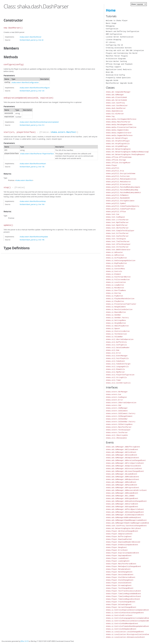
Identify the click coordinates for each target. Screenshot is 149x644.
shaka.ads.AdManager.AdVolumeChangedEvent (125, 512)
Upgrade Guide (112, 80)
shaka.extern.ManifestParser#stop (33, 201)
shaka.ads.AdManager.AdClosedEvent (122, 455)
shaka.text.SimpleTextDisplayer (120, 231)
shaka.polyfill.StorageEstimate (120, 201)
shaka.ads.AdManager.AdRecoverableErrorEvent (126, 490)
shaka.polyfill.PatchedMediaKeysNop (122, 190)
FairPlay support (113, 67)
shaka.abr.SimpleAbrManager (118, 92)
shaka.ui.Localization (116, 282)
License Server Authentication (120, 37)
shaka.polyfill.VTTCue (116, 212)
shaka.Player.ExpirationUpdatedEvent (123, 553)
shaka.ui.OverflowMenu (116, 290)
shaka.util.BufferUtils (116, 342)
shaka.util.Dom (113, 350)
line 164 (41, 204)
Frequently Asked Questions (118, 78)
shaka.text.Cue (113, 214)
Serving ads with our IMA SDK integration (125, 50)
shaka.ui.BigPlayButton (116, 263)
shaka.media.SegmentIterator (119, 133)
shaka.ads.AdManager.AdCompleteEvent (123, 458)
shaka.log (110, 116)
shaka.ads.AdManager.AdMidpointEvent (123, 479)
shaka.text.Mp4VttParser (117, 225)
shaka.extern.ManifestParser (31, 37)
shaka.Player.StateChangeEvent (120, 580)
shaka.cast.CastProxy (115, 103)
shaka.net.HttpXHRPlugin (117, 146)
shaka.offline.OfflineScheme (119, 157)
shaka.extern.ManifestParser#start (33, 164)
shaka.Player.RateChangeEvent (119, 572)
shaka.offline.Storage (116, 160)
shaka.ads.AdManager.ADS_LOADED (120, 496)
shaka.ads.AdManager (115, 95)
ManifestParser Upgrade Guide (119, 83)
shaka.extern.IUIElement (117, 411)
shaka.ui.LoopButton (115, 285)
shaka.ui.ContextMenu (115, 269)
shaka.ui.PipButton (114, 296)
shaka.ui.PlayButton (115, 301)
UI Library (111, 42)
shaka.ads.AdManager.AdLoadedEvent (122, 474)
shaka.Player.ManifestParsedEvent (121, 564)
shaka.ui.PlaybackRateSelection (120, 299)
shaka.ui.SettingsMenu (116, 320)
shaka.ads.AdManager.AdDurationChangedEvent (126, 460)
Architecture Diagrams (116, 59)
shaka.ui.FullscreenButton (118, 280)
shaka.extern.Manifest (63, 132)
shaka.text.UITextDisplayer (118, 244)
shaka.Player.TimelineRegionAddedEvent (123, 594)
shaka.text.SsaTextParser (117, 236)
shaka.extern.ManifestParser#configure (35, 88)
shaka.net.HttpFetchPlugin (118, 141)
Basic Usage (111, 23)
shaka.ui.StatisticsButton (118, 331)
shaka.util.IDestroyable (117, 435)
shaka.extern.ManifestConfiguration (25, 82)
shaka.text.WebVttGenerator (118, 250)
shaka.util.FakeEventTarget (118, 364)
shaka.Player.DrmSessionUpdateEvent (122, 545)
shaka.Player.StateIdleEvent (119, 583)
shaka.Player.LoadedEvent (117, 558)
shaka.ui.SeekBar (113, 315)
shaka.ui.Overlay (113, 293)
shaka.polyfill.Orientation (118, 184)
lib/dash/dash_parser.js (29, 40)
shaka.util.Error (113, 353)
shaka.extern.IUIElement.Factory (121, 413)
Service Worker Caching (116, 61)
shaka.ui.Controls (114, 271)
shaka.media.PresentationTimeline (121, 127)
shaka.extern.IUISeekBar (117, 419)
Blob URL (110, 72)
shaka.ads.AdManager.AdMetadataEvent (123, 477)
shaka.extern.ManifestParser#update (34, 237)
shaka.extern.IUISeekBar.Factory (121, 422)
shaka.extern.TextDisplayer (118, 430)
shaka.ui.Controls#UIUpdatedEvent (121, 629)
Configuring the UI (114, 45)
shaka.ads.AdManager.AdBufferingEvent (123, 447)
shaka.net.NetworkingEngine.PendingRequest (125, 154)
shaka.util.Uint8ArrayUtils (118, 383)
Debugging (110, 26)
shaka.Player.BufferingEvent (119, 537)
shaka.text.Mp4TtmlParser (117, 222)
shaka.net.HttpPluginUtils (118, 144)
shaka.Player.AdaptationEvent (119, 534)
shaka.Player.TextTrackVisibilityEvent (123, 591)
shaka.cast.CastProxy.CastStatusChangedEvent (126, 526)
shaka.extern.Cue (113, 394)
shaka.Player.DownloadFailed (119, 539)
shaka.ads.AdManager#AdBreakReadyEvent (123, 517)
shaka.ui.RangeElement (116, 307)
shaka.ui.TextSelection (116, 334)
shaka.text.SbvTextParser (117, 228)
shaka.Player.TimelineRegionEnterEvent (123, 596)
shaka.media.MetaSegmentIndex (119, 125)
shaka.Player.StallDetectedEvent (121, 577)
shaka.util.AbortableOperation (120, 339)
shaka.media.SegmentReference (119, 135)
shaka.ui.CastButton (115, 266)
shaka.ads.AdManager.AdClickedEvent (122, 450)
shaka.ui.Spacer (113, 329)
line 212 (41, 125)
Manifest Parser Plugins (117, 56)
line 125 (41, 91)
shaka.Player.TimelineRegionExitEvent (123, 599)
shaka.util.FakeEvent (115, 361)
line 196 (41, 240)
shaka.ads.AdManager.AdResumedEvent (122, 493)
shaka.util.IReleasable (116, 438)
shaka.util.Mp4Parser (115, 372)
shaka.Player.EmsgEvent (116, 547)
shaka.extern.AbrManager (117, 392)
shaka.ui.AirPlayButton (116, 258)
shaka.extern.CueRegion (116, 397)
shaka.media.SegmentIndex (117, 130)
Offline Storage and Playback (119, 64)
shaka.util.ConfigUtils (116, 345)
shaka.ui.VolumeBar (114, 337)
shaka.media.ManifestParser (118, 122)
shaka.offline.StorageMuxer (118, 163)
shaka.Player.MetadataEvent (118, 569)
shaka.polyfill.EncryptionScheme (121, 174)
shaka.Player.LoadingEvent (118, 561)
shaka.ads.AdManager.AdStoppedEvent (122, 507)
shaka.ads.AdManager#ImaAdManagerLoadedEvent (126, 520)
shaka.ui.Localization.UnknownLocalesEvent (125, 637)
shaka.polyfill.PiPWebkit (117, 195)
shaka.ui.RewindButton (116, 312)
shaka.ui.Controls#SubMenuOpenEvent (122, 624)
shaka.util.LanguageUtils (117, 367)
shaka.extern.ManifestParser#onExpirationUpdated (39, 122)
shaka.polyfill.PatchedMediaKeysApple (123, 187)
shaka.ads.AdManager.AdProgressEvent (123, 488)
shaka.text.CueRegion (115, 217)
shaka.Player (112, 165)
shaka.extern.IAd (113, 405)
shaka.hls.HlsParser (115, 114)
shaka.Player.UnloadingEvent (119, 605)
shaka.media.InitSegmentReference (121, 119)
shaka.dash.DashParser (116, 108)
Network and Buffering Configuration (123, 31)
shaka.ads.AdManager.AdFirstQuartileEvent (125, 463)
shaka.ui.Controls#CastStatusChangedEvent (125, 613)
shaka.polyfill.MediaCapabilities (121, 179)
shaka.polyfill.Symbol (116, 203)
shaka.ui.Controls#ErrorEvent (119, 615)
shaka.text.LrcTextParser (117, 220)
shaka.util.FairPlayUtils (117, 358)
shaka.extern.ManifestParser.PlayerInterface (37, 154)
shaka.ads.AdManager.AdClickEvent (121, 452)
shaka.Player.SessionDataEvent (120, 575)
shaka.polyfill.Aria (115, 171)
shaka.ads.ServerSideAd (116, 100)
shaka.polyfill (113, 168)
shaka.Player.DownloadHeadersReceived (123, 542)
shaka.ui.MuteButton (115, 288)
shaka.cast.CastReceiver (117, 106)
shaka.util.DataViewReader (118, 348)
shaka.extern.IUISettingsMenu (119, 424)
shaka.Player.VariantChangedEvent (121, 607)
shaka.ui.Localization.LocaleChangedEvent (125, 632)
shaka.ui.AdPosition (115, 255)
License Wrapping (113, 40)
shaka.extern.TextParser (117, 433)
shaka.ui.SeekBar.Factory (117, 318)
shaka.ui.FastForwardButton (118, 277)
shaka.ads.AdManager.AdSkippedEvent (122, 498)
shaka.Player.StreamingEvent (119, 585)
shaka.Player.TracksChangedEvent (121, 602)
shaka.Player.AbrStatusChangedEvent (122, 531)
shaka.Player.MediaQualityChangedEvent (123, 566)
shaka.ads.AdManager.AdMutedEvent (121, 482)
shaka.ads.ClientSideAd (116, 97)
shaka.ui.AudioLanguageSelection (121, 261)
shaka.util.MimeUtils (115, 369)
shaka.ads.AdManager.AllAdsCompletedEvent (125, 515)
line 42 (41, 40)
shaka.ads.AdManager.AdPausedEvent (122, 485)
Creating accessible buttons (119, 48)
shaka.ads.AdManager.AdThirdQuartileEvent (125, 509)
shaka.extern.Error (114, 400)
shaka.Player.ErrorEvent (117, 550)
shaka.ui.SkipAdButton (116, 323)
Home (111, 10)
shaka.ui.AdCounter (114, 252)
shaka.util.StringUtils (116, 377)
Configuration (112, 29)
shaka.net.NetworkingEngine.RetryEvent (123, 528)
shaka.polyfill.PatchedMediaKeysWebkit (123, 193)
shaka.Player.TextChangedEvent (120, 588)
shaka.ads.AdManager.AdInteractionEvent (124, 469)
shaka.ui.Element (113, 274)
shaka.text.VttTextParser (117, 247)
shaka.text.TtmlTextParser (118, 241)
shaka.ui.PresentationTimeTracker (121, 304)
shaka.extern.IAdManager (117, 408)
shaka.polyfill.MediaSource (118, 182)
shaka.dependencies (114, 111)
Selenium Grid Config (115, 75)
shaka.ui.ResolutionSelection (119, 309)
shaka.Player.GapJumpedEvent (119, 556)
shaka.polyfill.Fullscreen (118, 176)
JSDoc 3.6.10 (24, 641)
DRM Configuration (114, 34)
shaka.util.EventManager (117, 356)
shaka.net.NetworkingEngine (118, 149)
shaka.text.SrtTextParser (117, 233)
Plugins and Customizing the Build (122, 53)
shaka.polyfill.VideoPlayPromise (121, 209)
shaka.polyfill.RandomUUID (118, 198)
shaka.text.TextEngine (116, 239)
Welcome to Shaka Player (117, 21)
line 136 (41, 167)
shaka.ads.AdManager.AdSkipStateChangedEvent (126, 501)
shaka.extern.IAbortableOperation (121, 403)
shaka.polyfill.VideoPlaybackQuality (123, 206)
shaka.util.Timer (113, 380)
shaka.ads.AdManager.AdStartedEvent (122, 504)
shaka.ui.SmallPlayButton (117, 326)
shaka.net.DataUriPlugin (117, 138)
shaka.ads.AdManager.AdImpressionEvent (123, 466)
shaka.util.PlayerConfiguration (120, 375)
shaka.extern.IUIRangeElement (119, 416)
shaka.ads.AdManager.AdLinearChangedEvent (125, 471)
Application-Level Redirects (119, 70)
